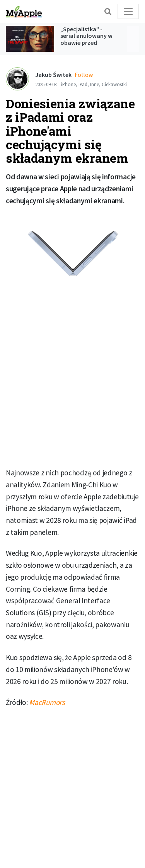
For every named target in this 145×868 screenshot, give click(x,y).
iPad (83, 84)
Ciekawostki (114, 84)
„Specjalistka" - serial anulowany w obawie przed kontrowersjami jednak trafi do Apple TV (86, 46)
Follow (84, 75)
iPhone (68, 84)
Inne (95, 84)
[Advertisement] (72, 382)
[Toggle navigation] (128, 11)
